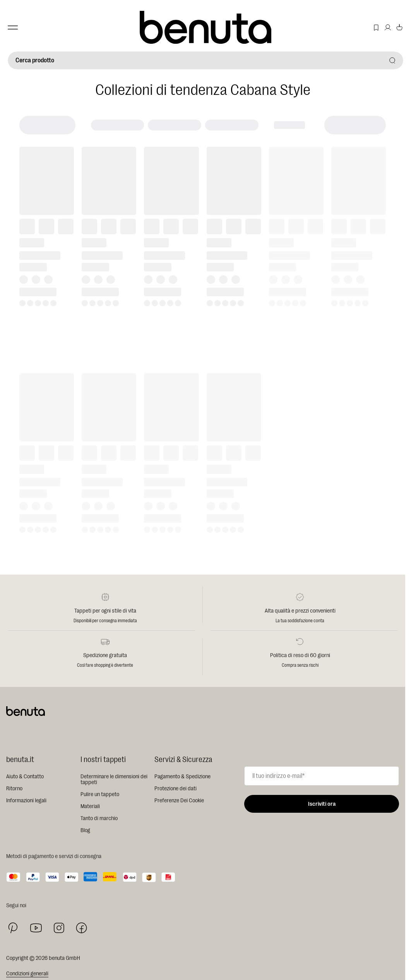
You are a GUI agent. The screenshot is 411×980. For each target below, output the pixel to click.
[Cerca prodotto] (205, 60)
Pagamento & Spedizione (182, 777)
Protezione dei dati (176, 789)
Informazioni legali (26, 801)
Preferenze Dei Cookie (179, 801)
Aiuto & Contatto (25, 777)
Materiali (90, 806)
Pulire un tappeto (100, 794)
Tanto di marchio (99, 818)
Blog (85, 830)
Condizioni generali (27, 974)
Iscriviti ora (322, 804)
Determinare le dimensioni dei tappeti (114, 779)
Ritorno (14, 789)
